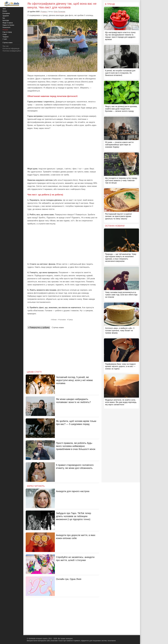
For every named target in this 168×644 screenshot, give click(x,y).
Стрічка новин (58, 327)
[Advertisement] (62, 149)
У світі (5, 39)
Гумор (70, 320)
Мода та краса (8, 23)
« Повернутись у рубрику (39, 327)
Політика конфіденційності (13, 51)
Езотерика (6, 13)
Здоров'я (6, 16)
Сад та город (7, 32)
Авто (4, 9)
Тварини (5, 37)
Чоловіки (62, 320)
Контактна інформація (11, 48)
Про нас (6, 46)
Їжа (4, 18)
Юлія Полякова (59, 12)
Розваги (44, 12)
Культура (6, 20)
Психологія (6, 27)
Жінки (54, 320)
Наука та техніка (8, 25)
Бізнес (5, 11)
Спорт (5, 34)
